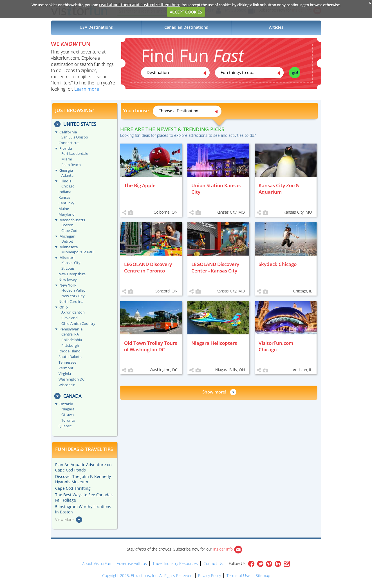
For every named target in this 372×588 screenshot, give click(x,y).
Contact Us (213, 563)
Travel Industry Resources (175, 563)
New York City (73, 296)
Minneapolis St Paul (78, 252)
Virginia (65, 374)
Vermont (66, 368)
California (68, 132)
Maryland (67, 214)
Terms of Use (238, 575)
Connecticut (69, 143)
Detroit (67, 241)
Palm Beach (71, 165)
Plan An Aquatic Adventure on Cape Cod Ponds (83, 467)
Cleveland (70, 318)
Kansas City (71, 263)
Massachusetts (72, 220)
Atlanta (67, 175)
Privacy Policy (209, 575)
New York (68, 285)
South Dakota (70, 357)
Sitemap (263, 575)
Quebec (65, 426)
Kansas (64, 197)
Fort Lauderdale (75, 153)
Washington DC (71, 379)
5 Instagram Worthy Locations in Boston (83, 509)
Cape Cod (69, 231)
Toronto (68, 420)
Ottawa (68, 415)
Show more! (214, 392)
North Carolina (71, 301)
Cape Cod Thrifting (73, 488)
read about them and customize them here (140, 5)
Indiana (65, 192)
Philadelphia (72, 340)
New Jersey (68, 280)
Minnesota (69, 247)
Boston (67, 225)
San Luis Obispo (75, 137)
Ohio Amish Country (78, 323)
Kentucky (66, 203)
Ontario (66, 404)
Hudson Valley (73, 290)
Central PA (70, 334)
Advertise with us (132, 563)
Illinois (65, 181)
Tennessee (67, 362)
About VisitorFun (97, 563)
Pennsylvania (71, 329)
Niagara (68, 409)
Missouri (67, 258)
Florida (66, 148)
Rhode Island (70, 351)
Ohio (64, 307)
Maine (64, 209)
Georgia (66, 170)
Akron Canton (73, 312)
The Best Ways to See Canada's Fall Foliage (84, 497)
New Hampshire (72, 274)
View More (64, 519)
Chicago (68, 186)
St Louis (68, 268)
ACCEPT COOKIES (186, 12)
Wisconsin (67, 385)
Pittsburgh (70, 345)
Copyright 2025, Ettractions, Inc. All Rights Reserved (147, 575)
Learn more (87, 89)
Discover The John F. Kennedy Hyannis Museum (83, 479)
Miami (67, 159)
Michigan (67, 236)
